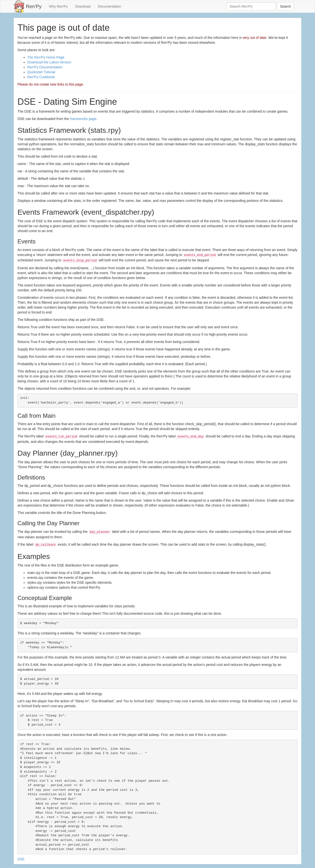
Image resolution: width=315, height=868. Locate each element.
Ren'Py (34, 6)
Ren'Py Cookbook (41, 77)
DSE (21, 859)
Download (83, 6)
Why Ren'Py (58, 6)
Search (285, 6)
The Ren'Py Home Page (46, 57)
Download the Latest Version (49, 62)
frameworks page (83, 119)
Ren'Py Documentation (45, 67)
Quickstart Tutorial (41, 72)
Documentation (110, 6)
